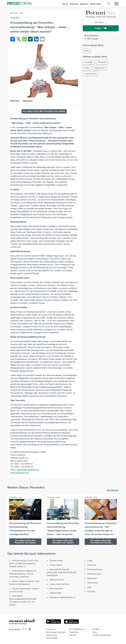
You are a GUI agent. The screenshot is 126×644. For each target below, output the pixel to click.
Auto (89, 587)
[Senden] (42, 39)
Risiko (87, 68)
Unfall (90, 561)
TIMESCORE (55, 593)
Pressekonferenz (95, 569)
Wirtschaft (102, 62)
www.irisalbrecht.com (20, 473)
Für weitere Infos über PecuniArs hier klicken (44, 111)
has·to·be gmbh (56, 589)
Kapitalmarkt (100, 68)
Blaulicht (74, 4)
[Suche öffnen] (109, 4)
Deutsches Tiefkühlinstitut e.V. (63, 597)
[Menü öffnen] (116, 4)
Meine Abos (96, 4)
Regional (84, 4)
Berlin (87, 51)
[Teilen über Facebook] (13, 39)
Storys (65, 4)
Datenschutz (51, 635)
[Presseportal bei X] (25, 629)
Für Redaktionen (77, 629)
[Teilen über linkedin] (36, 39)
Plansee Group (56, 561)
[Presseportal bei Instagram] (29, 629)
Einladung (92, 565)
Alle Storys (101, 22)
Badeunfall (92, 578)
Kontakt (96, 629)
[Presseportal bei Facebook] (22, 629)
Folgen (101, 28)
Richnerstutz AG (57, 580)
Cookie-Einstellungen (102, 635)
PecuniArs (15, 18)
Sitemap (73, 635)
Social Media (52, 638)
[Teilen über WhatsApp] (24, 39)
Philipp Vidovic (56, 565)
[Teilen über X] (19, 39)
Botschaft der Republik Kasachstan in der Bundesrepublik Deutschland (62, 572)
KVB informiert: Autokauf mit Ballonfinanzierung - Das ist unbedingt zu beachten (23, 574)
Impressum (51, 629)
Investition (89, 62)
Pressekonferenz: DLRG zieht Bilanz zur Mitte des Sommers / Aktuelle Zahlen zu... (24, 564)
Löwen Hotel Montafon (59, 584)
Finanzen (91, 592)
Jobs (95, 632)
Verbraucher (93, 583)
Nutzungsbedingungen (56, 632)
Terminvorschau (94, 574)
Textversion (74, 632)
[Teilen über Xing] (30, 39)
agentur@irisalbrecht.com (28, 470)
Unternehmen (90, 74)
